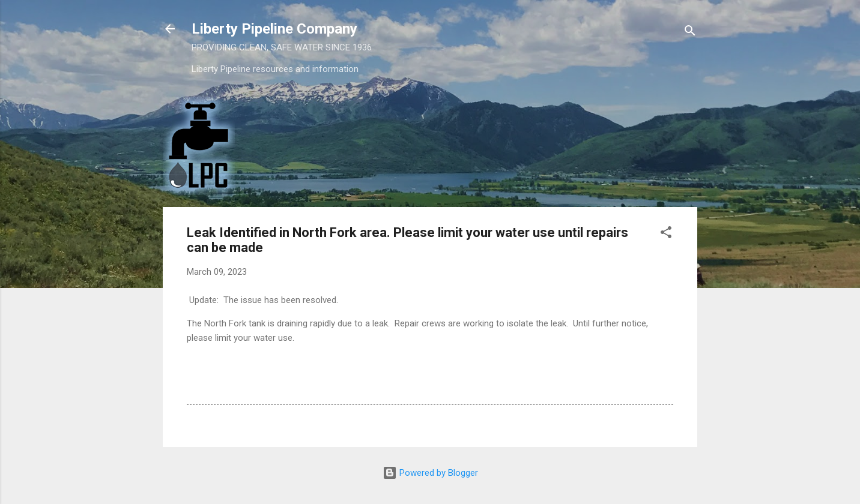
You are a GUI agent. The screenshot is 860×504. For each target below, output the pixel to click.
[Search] (690, 33)
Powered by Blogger (430, 473)
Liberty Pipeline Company (274, 29)
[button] (666, 234)
